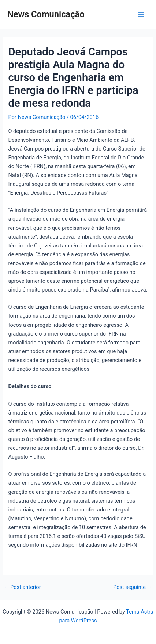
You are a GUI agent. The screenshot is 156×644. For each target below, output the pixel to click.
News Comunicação (46, 14)
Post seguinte (133, 587)
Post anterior (22, 587)
